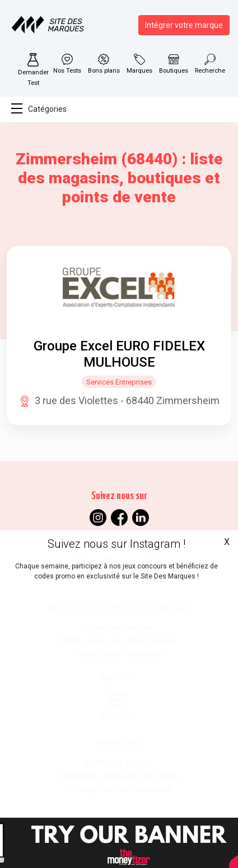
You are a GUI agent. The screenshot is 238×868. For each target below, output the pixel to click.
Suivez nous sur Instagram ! (116, 544)
